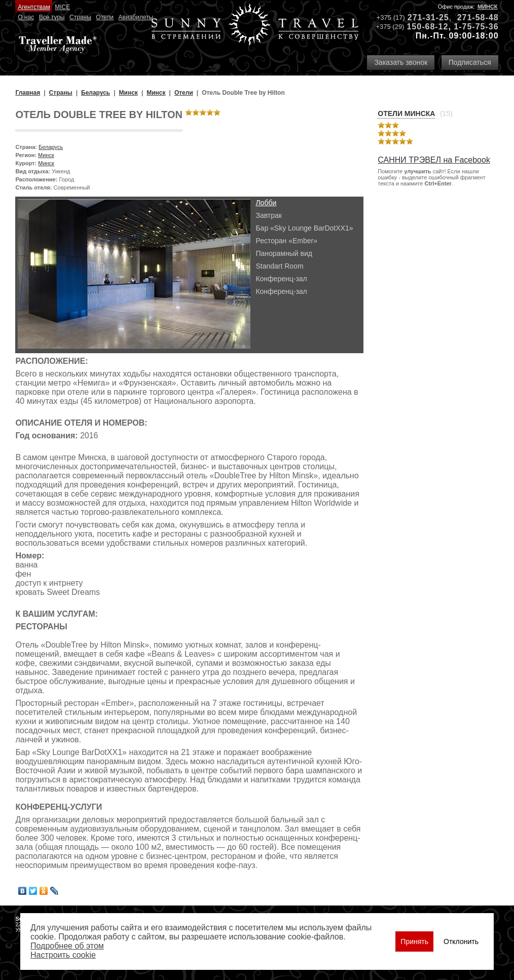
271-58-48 (478, 17)
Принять (414, 941)
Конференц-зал (281, 279)
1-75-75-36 (476, 27)
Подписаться (470, 62)
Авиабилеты (136, 17)
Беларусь (51, 147)
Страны (80, 17)
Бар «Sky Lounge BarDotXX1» (304, 228)
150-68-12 (427, 27)
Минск (488, 7)
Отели (105, 17)
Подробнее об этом (67, 946)
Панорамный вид (284, 253)
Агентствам (34, 7)
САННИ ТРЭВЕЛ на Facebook (434, 160)
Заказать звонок (401, 62)
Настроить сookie (63, 955)
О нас (26, 17)
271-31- (423, 17)
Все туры (52, 17)
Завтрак (268, 215)
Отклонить (461, 941)
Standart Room (279, 266)
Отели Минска (406, 114)
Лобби (266, 203)
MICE (62, 7)
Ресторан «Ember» (286, 241)
